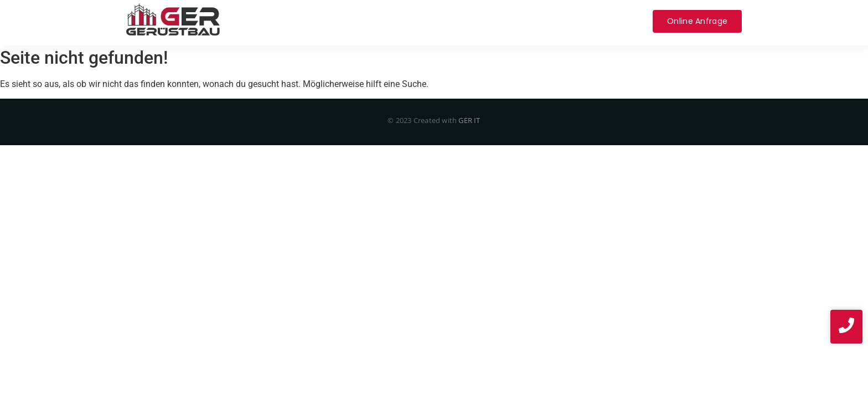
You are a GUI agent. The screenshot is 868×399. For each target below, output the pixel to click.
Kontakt (515, 21)
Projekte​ (463, 21)
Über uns (410, 21)
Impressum (572, 21)
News (624, 21)
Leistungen (306, 21)
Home (253, 21)
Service (360, 21)
